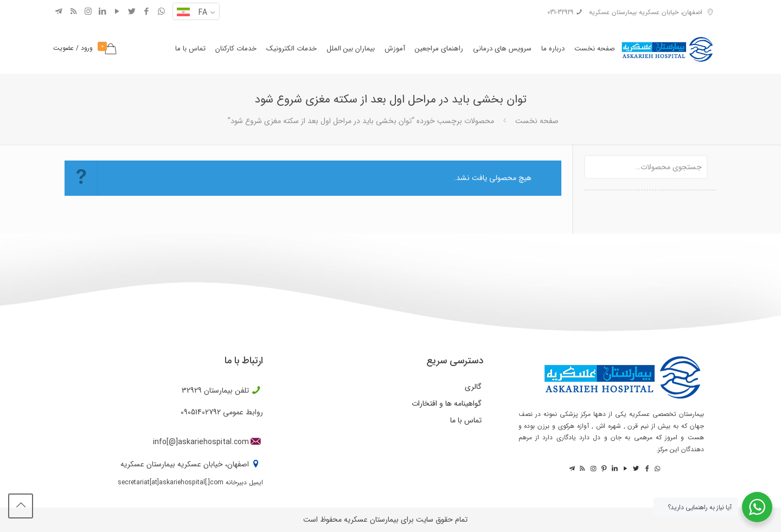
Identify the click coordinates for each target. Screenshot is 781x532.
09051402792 (201, 412)
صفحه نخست (537, 121)
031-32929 (560, 12)
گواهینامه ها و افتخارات (447, 403)
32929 (192, 390)
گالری (473, 387)
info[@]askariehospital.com (201, 442)
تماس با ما (466, 420)
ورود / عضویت (73, 48)
